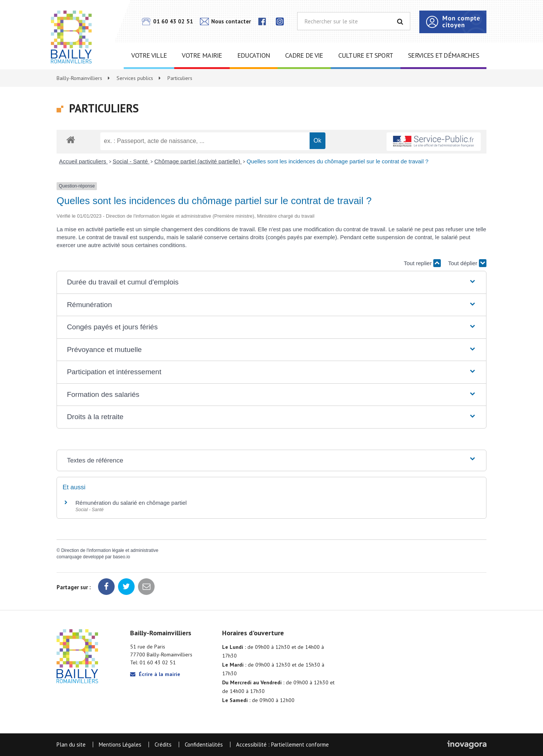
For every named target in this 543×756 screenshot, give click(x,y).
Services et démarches (443, 55)
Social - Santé (131, 161)
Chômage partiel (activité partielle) (198, 161)
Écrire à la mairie (155, 674)
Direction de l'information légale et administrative (110, 550)
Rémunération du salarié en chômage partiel (131, 503)
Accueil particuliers (84, 161)
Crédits (163, 744)
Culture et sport (366, 55)
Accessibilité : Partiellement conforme (282, 744)
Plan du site (71, 744)
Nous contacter (225, 21)
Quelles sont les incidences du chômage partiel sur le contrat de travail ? (337, 161)
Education (254, 55)
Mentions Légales (120, 744)
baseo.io (121, 557)
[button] (271, 282)
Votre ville (149, 55)
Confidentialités (204, 744)
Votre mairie (202, 55)
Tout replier (422, 263)
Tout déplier (467, 263)
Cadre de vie (304, 55)
